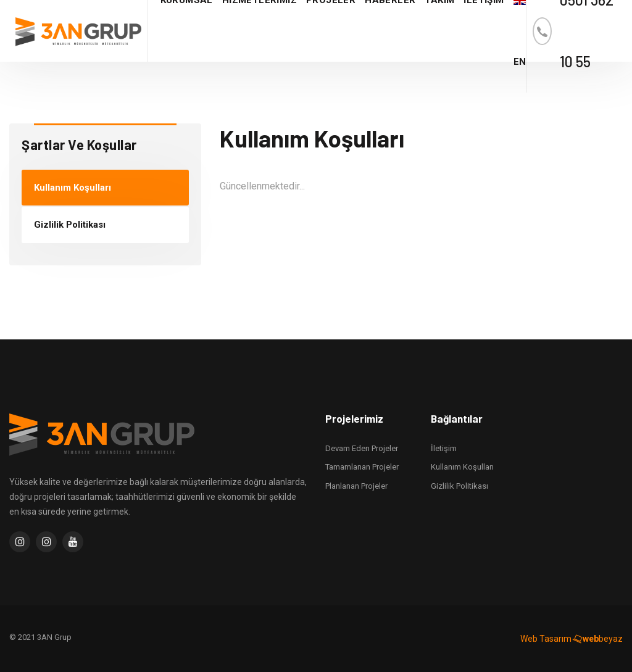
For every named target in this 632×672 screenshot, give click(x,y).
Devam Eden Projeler (362, 448)
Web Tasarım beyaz (572, 639)
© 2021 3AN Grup (40, 637)
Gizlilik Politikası (70, 225)
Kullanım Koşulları (73, 188)
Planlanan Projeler (356, 486)
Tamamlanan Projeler (362, 467)
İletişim (444, 448)
